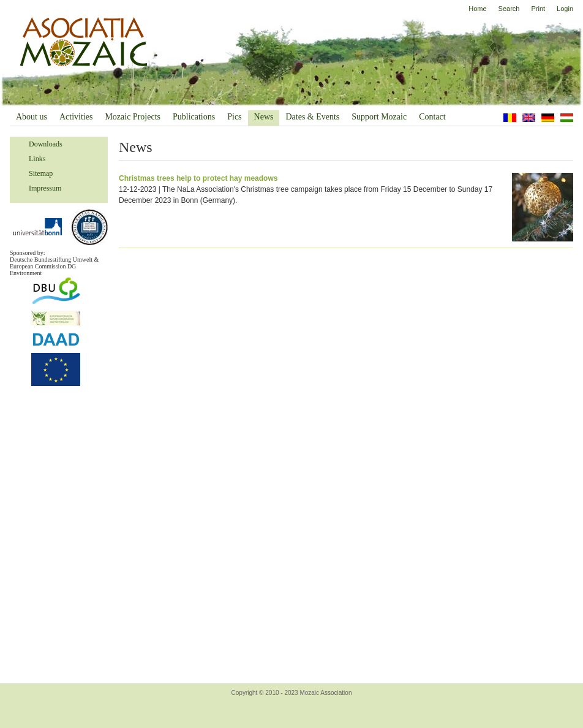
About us (32, 117)
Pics (234, 117)
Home (477, 9)
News (264, 117)
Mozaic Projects (133, 117)
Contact (432, 117)
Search (509, 9)
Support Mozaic (379, 117)
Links (37, 159)
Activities (76, 117)
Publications (194, 117)
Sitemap (41, 173)
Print (538, 9)
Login (565, 9)
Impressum (45, 188)
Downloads (46, 144)
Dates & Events (312, 117)
